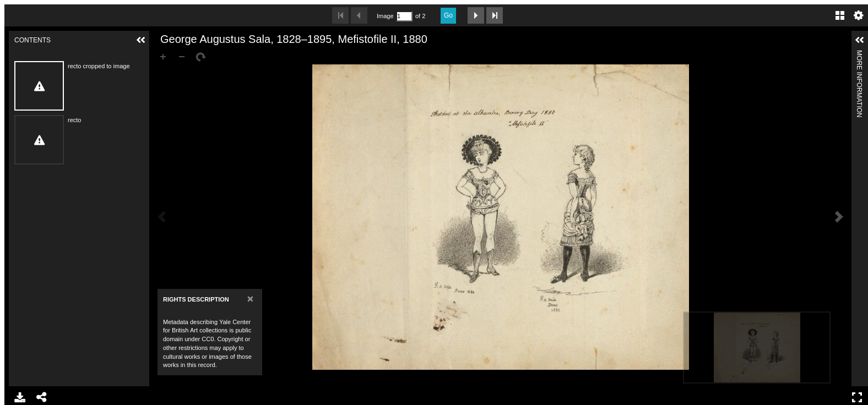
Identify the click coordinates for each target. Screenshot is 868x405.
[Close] (250, 299)
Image (385, 16)
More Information (859, 55)
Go (448, 15)
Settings (859, 15)
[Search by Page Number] (404, 16)
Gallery (840, 15)
